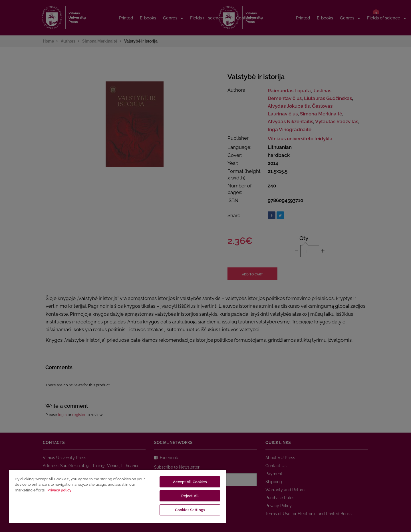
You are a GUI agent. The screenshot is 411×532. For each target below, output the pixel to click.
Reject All (190, 496)
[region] (118, 496)
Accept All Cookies (190, 482)
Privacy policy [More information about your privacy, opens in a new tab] (59, 490)
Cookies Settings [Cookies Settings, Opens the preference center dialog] (190, 510)
